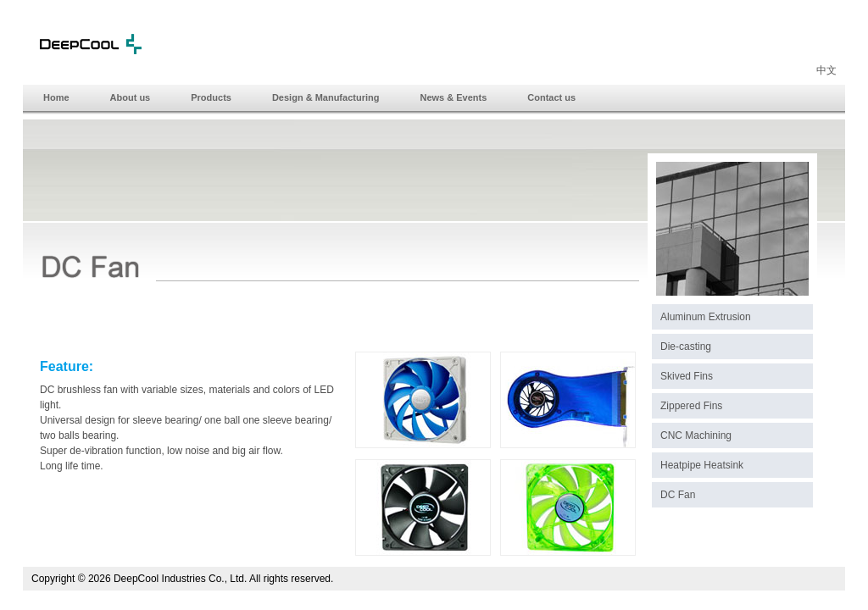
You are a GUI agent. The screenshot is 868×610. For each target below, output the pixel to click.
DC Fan (678, 495)
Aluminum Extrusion (706, 317)
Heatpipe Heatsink (702, 465)
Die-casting (686, 347)
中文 (826, 70)
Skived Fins (687, 376)
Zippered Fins (691, 406)
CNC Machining (696, 435)
